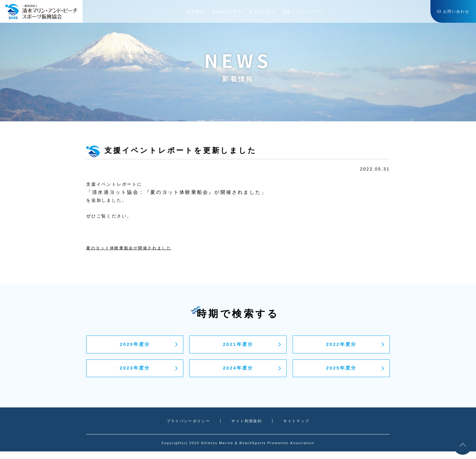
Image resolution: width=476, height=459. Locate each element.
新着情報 (189, 14)
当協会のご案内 (225, 14)
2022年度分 (341, 346)
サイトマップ (299, 428)
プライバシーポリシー (187, 428)
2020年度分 (135, 346)
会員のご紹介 (267, 14)
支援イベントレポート (316, 14)
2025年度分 (341, 374)
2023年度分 (135, 374)
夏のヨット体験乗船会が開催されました (132, 248)
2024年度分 (238, 374)
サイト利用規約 (248, 428)
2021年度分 (238, 346)
